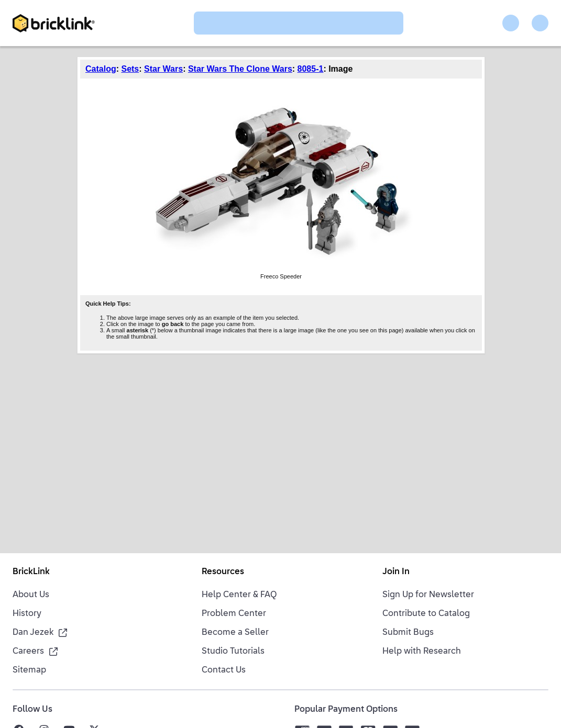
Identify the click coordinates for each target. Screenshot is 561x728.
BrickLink (31, 572)
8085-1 (311, 69)
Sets (130, 69)
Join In (396, 572)
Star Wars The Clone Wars (240, 69)
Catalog (101, 69)
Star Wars (163, 69)
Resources (223, 572)
